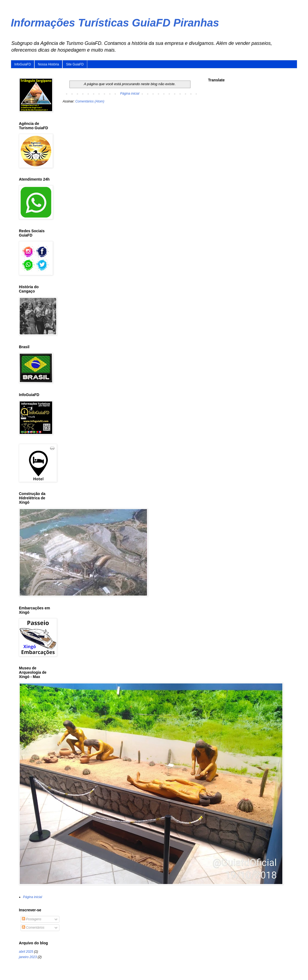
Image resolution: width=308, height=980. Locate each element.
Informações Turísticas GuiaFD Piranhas (115, 23)
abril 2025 (26, 952)
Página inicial (130, 94)
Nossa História (48, 64)
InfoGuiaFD (23, 64)
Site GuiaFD (75, 64)
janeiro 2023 (28, 957)
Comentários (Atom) (90, 101)
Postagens (32, 919)
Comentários (33, 928)
